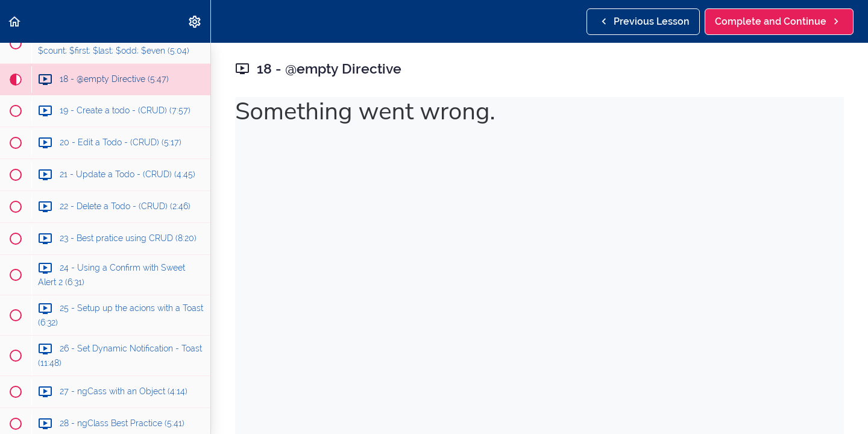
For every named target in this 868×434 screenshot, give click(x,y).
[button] (15, 21)
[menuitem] (195, 21)
